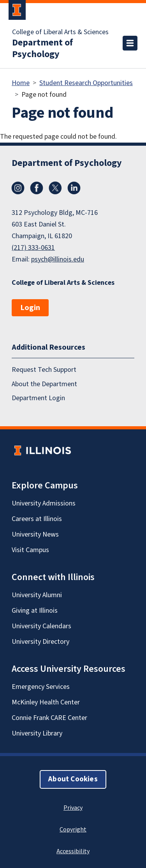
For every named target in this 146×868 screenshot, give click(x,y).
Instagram (18, 188)
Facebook (37, 188)
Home (21, 83)
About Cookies (73, 779)
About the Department (44, 384)
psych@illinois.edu (58, 259)
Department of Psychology (42, 49)
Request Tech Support (44, 370)
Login (30, 308)
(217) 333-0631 (33, 248)
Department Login (38, 398)
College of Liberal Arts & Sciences (60, 32)
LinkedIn (74, 188)
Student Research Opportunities (86, 83)
